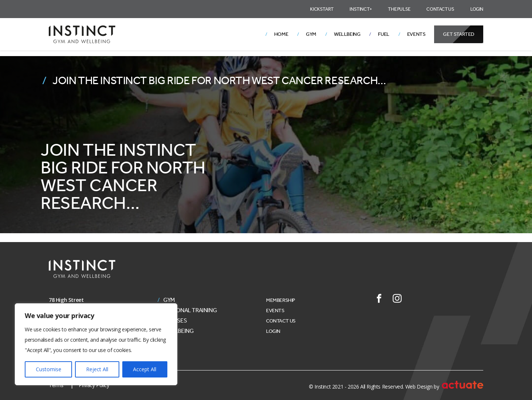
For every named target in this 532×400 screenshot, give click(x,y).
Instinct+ (361, 9)
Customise (49, 369)
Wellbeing (347, 34)
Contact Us (440, 9)
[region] (96, 344)
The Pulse (399, 9)
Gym (311, 34)
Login (477, 9)
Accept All (145, 369)
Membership (281, 300)
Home (281, 34)
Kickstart (322, 9)
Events (416, 34)
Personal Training (190, 310)
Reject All (97, 369)
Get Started (459, 34)
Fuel (383, 34)
